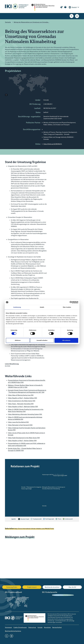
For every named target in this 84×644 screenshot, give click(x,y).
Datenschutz (32, 627)
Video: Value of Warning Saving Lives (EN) (21, 395)
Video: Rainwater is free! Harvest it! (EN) (20, 425)
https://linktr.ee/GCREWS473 (53, 144)
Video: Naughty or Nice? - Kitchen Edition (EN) (22, 441)
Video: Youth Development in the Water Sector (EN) (24, 438)
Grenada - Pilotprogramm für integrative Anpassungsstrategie (31, 488)
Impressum (8, 627)
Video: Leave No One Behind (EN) (18, 422)
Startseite (8, 22)
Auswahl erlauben (42, 340)
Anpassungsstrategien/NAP (60, 476)
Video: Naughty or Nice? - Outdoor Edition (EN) (22, 398)
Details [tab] (42, 307)
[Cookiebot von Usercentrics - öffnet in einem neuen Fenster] (71, 302)
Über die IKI (72, 587)
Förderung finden (12, 587)
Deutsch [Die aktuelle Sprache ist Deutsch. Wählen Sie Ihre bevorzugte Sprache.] (74, 7)
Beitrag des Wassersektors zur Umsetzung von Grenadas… (31, 22)
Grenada (44, 506)
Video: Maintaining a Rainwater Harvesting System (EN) (25, 414)
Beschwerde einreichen (52, 587)
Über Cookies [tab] (67, 307)
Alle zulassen (66, 340)
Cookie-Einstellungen (20, 627)
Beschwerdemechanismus (13, 631)
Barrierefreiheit (57, 627)
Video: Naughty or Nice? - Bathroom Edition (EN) (23, 407)
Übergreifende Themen (58, 595)
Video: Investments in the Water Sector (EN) (22, 401)
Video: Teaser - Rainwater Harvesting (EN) (21, 404)
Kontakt (40, 627)
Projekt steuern (32, 587)
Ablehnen (18, 340)
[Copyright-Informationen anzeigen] (6, 95)
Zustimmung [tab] (17, 307)
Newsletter (47, 627)
